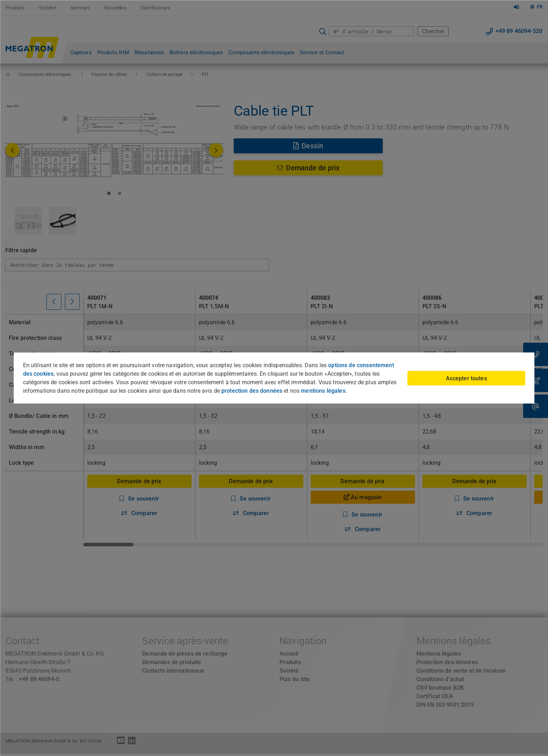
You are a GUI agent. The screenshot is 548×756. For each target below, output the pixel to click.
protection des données (252, 391)
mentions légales (323, 391)
